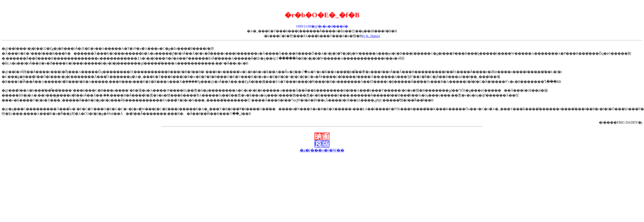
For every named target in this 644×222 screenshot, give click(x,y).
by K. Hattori (371, 36)
